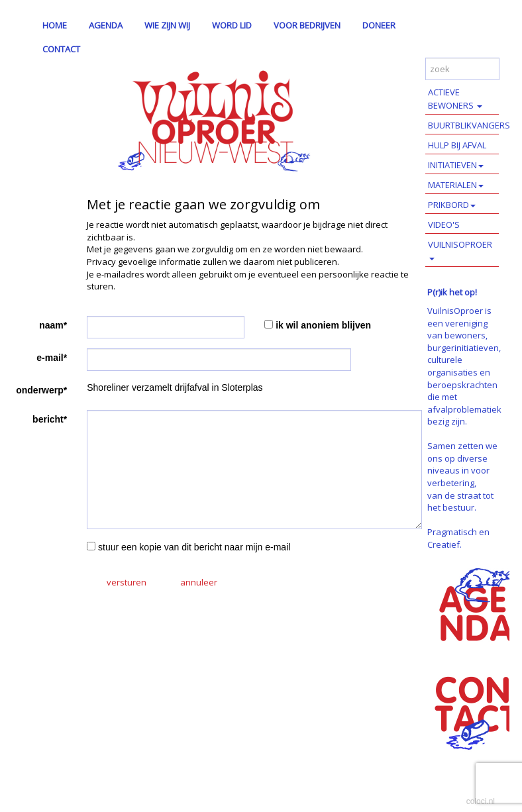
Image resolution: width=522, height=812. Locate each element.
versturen (127, 582)
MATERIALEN (456, 185)
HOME (55, 25)
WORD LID (232, 25)
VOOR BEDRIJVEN (307, 25)
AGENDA (106, 25)
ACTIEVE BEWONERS (455, 99)
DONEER (379, 25)
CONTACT (61, 49)
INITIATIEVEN (456, 165)
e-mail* (52, 358)
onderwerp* (41, 390)
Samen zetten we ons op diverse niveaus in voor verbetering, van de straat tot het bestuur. (462, 477)
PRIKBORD (452, 205)
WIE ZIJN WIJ (167, 25)
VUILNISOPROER (460, 249)
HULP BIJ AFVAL (457, 145)
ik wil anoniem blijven (323, 325)
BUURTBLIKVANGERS (463, 125)
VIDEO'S (444, 225)
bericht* (50, 419)
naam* (53, 325)
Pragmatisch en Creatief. (458, 538)
